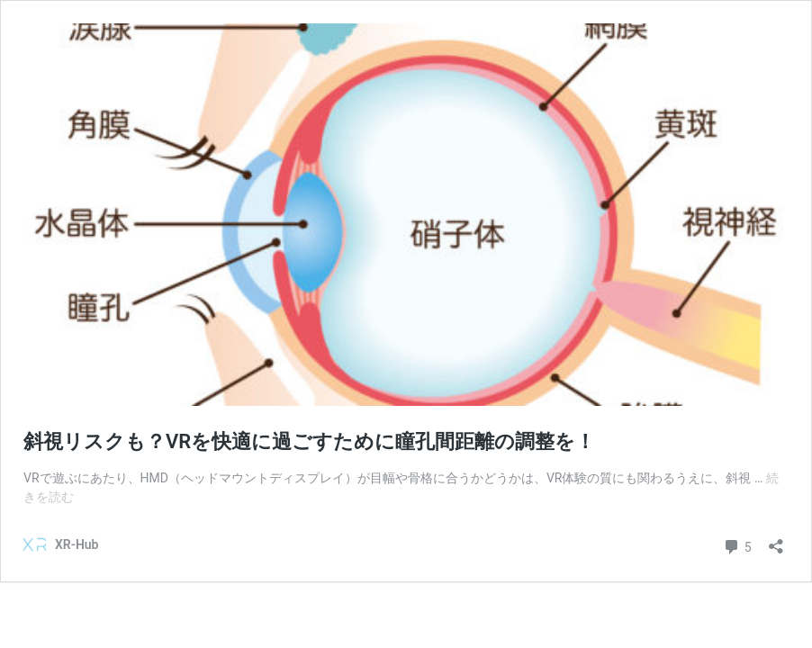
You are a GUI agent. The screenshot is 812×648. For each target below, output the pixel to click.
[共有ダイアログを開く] (776, 540)
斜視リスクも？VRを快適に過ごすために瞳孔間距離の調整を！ (309, 441)
